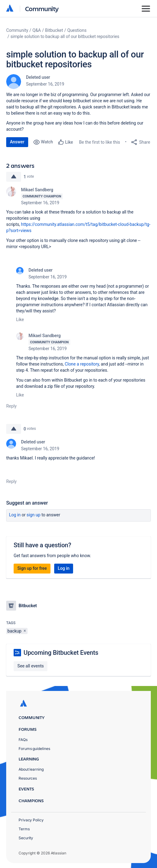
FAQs (23, 740)
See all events (31, 666)
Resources (28, 778)
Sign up (34, 515)
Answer (17, 142)
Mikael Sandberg (37, 190)
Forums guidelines (34, 749)
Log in (15, 515)
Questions (77, 30)
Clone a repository (82, 364)
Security (26, 838)
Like (20, 320)
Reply (11, 406)
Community (42, 8)
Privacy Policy (31, 820)
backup (14, 631)
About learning (31, 769)
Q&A (37, 30)
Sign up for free (32, 568)
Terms (24, 829)
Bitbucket (54, 30)
